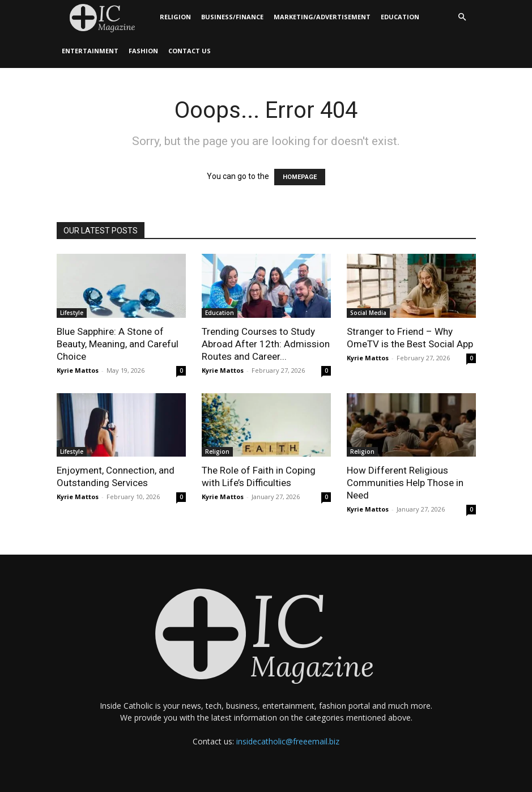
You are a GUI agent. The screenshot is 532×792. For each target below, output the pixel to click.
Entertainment (90, 51)
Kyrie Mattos (78, 370)
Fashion (143, 51)
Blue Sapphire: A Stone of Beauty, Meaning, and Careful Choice (118, 344)
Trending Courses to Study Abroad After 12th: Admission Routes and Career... (266, 344)
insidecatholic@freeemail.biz (288, 741)
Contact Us (190, 51)
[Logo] (106, 17)
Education (400, 17)
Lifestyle (72, 313)
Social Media (368, 313)
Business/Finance (232, 17)
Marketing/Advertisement (322, 17)
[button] (462, 17)
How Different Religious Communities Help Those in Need (405, 483)
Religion (175, 17)
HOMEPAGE (300, 177)
